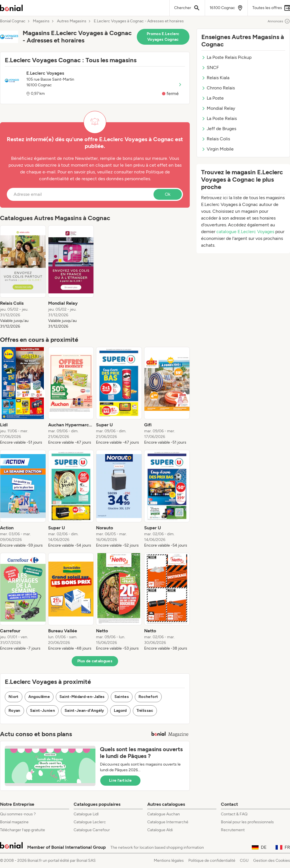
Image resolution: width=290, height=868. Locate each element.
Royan (14, 711)
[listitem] (23, 277)
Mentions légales (169, 861)
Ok (168, 194)
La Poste (213, 98)
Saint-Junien (42, 711)
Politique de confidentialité (212, 861)
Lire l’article (120, 780)
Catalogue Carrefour (92, 830)
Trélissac (145, 711)
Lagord (120, 711)
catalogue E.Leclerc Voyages (246, 232)
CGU (244, 861)
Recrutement (233, 830)
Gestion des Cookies (272, 861)
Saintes (122, 697)
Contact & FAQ (234, 814)
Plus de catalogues (95, 661)
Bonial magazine (14, 822)
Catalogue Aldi (160, 830)
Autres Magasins (72, 21)
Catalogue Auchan (164, 814)
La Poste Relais (219, 118)
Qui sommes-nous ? (18, 814)
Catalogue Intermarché (168, 822)
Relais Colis (216, 139)
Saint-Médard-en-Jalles (82, 697)
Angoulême (39, 697)
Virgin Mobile (217, 149)
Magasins (41, 21)
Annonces (279, 21)
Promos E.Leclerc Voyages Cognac (163, 37)
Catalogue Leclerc (90, 822)
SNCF (210, 67)
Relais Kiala (215, 78)
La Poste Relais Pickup (226, 57)
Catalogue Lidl (86, 814)
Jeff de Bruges (219, 129)
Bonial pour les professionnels (247, 822)
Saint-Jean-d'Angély (84, 711)
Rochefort (148, 697)
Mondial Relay (218, 108)
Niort (14, 697)
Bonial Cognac (13, 21)
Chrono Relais (218, 88)
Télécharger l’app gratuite (23, 830)
